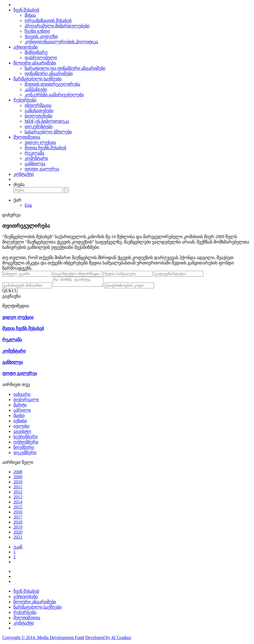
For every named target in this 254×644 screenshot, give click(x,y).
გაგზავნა (11, 298)
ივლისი (21, 428)
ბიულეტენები (38, 116)
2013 (18, 499)
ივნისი (20, 422)
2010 (18, 483)
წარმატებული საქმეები (37, 79)
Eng (28, 205)
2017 (18, 519)
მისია (30, 15)
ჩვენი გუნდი (37, 31)
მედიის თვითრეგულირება (52, 84)
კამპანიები (36, 89)
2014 (18, 504)
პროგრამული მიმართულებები (57, 26)
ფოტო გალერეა (42, 169)
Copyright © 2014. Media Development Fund (43, 639)
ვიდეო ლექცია (40, 142)
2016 (18, 514)
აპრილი (22, 412)
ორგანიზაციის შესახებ (48, 20)
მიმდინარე (36, 52)
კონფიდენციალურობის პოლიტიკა (61, 42)
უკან (18, 548)
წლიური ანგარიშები (35, 63)
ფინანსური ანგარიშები (49, 73)
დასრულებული (41, 58)
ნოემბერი (24, 449)
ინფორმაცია (38, 105)
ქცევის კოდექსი (41, 36)
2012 (18, 494)
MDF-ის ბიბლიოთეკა (47, 121)
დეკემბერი (25, 454)
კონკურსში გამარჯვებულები (54, 95)
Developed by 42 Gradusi (108, 639)
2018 (18, 524)
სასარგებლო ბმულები (48, 132)
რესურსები (25, 100)
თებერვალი (26, 401)
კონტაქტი (24, 174)
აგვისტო (22, 433)
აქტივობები (26, 47)
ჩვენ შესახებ (26, 10)
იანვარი (22, 396)
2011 (18, 489)
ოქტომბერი (26, 444)
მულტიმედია (27, 137)
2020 (18, 534)
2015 (18, 509)
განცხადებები (39, 111)
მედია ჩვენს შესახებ (45, 148)
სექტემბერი (26, 438)
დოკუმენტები (39, 126)
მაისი (19, 417)
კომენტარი (36, 158)
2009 (18, 478)
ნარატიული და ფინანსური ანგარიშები (65, 68)
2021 (18, 539)
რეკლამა (34, 153)
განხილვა (35, 164)
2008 (18, 473)
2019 (18, 529)
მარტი (20, 407)
